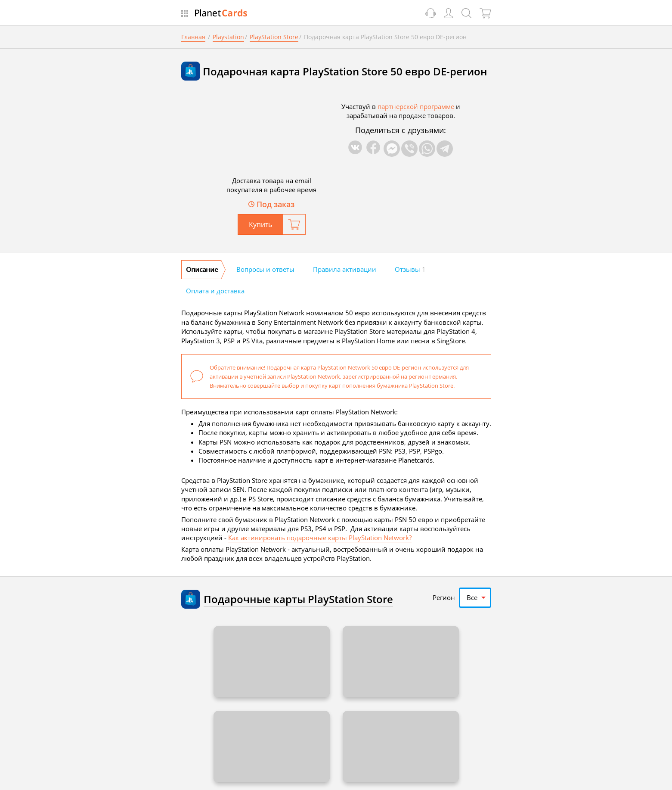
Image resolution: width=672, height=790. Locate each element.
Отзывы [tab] (410, 269)
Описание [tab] (202, 269)
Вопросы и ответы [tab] (265, 269)
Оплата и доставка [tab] (215, 291)
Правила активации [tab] (345, 269)
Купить (260, 224)
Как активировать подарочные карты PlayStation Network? (320, 538)
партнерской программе (416, 106)
